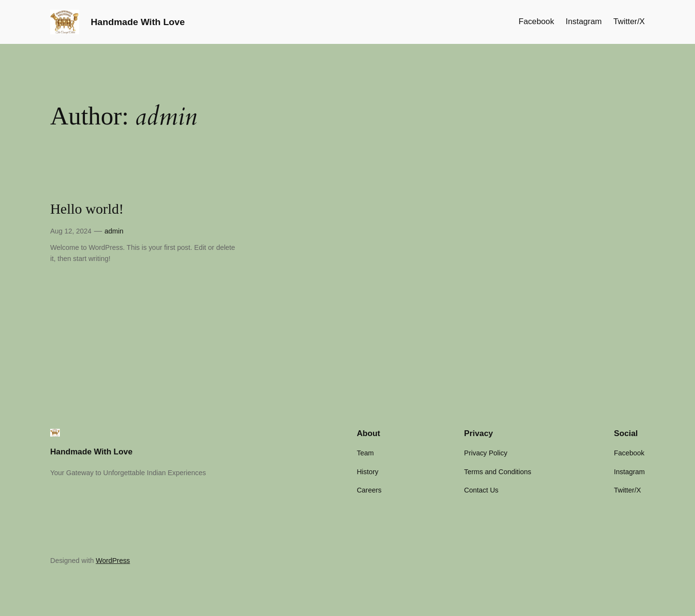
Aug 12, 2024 (71, 231)
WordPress (113, 561)
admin (114, 231)
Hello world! (87, 209)
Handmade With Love (138, 22)
